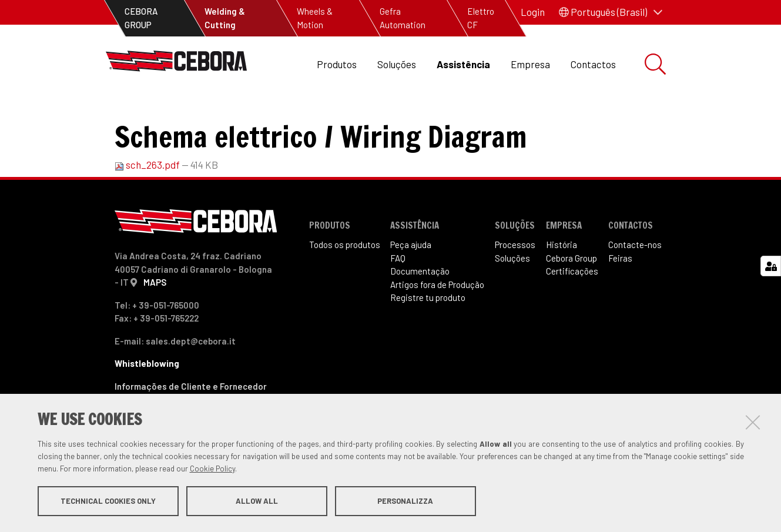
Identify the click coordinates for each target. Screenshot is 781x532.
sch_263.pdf (148, 204)
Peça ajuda (411, 284)
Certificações (572, 310)
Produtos (337, 64)
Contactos (593, 64)
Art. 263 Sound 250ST (362, 118)
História (562, 284)
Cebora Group (571, 297)
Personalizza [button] (405, 501)
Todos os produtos (345, 284)
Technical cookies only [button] (108, 501)
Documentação (420, 310)
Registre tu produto (428, 337)
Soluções (397, 64)
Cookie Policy (212, 469)
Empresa (530, 64)
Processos (515, 284)
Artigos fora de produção (245, 118)
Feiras (620, 297)
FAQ (398, 297)
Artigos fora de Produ (437, 324)
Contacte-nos (635, 284)
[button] (611, 12)
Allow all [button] (257, 501)
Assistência (463, 64)
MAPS (155, 322)
